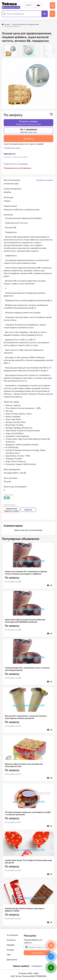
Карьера (11, 945)
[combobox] (29, 5)
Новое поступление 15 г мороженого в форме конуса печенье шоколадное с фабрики (26, 573)
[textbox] (39, 5)
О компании (12, 935)
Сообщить (37, 966)
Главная (6, 24)
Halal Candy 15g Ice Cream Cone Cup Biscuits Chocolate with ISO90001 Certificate (25, 621)
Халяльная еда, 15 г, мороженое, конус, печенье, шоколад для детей (27, 669)
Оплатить (28, 139)
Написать (28, 510)
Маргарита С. (10, 154)
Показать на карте (45, 180)
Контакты (11, 940)
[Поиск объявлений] (24, 14)
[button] (4, 51)
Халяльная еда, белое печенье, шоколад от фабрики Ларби (25, 910)
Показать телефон (29, 123)
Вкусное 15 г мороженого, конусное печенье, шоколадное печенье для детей (26, 717)
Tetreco (9, 4)
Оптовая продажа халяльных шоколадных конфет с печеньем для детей (28, 813)
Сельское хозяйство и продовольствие (25, 24)
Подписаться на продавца (16, 164)
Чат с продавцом (29, 131)
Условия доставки (12, 148)
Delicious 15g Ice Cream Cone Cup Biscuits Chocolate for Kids (24, 765)
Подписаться (37, 953)
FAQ (9, 955)
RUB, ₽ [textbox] (29, 5)
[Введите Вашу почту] (40, 947)
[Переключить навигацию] (52, 5)
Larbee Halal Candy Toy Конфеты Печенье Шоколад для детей (28, 861)
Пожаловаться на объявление (17, 168)
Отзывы (10, 950)
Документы (12, 960)
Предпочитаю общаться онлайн (12, 510)
